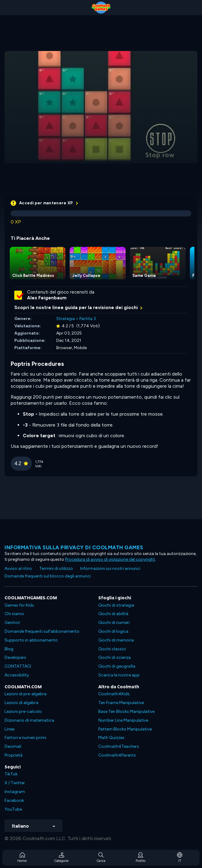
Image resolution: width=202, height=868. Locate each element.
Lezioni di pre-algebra (26, 694)
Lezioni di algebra (21, 703)
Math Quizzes (111, 738)
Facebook (14, 800)
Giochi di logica (113, 631)
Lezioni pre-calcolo (23, 711)
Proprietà (14, 755)
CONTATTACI (18, 666)
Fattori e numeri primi (25, 738)
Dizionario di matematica (29, 720)
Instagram (15, 792)
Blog (9, 649)
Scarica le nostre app (119, 675)
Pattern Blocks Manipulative (125, 729)
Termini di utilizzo (56, 568)
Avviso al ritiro (18, 568)
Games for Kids (19, 605)
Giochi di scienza (115, 657)
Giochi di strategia (116, 605)
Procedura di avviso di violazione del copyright (110, 559)
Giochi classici (112, 649)
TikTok (11, 774)
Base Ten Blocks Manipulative (126, 711)
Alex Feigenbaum (47, 298)
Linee (9, 729)
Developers (15, 657)
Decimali (13, 746)
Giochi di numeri (114, 623)
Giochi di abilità (113, 614)
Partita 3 (88, 319)
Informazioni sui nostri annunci (110, 568)
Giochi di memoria (116, 640)
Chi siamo (14, 614)
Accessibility (17, 675)
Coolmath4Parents (117, 755)
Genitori (12, 623)
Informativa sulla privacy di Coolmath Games (74, 547)
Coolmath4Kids (114, 694)
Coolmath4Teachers (119, 746)
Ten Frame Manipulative (121, 703)
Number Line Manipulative (123, 720)
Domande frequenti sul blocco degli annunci (48, 576)
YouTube (13, 809)
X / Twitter (15, 783)
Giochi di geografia (117, 666)
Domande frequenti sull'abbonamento (42, 631)
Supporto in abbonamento (31, 640)
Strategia (66, 319)
